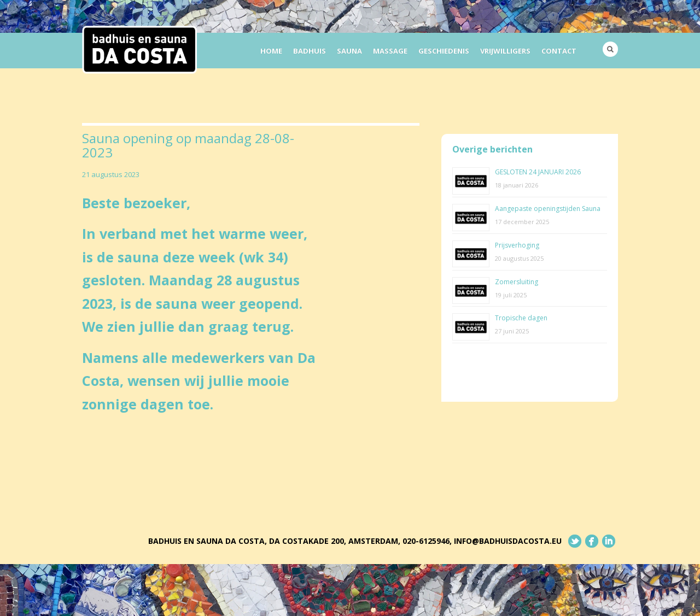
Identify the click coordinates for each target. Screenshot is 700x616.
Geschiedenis (444, 51)
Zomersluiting (517, 282)
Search (610, 49)
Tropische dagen (521, 318)
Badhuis (310, 51)
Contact (559, 51)
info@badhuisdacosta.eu (508, 541)
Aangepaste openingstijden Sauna (548, 209)
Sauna (349, 51)
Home (271, 51)
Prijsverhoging (517, 245)
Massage (390, 51)
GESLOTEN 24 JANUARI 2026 (538, 172)
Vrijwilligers (505, 51)
